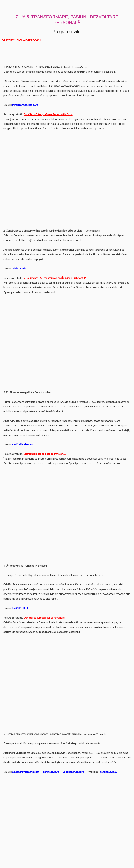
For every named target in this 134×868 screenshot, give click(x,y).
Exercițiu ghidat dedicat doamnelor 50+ (46, 454)
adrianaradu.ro (21, 269)
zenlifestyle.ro (51, 772)
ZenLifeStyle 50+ (109, 772)
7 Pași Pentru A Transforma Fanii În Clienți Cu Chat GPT (56, 278)
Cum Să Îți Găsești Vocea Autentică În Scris (48, 114)
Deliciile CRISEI (21, 608)
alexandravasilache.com (26, 772)
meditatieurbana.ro (23, 444)
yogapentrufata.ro (73, 772)
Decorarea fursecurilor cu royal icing (44, 618)
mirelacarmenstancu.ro (25, 105)
